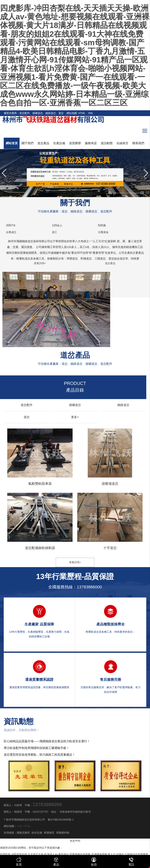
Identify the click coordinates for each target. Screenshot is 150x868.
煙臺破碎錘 (63, 833)
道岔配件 (27, 405)
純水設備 (37, 833)
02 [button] (142, 191)
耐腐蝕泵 (49, 833)
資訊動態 (107, 143)
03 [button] (147, 191)
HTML (82, 113)
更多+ (75, 417)
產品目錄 (75, 387)
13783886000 (89, 587)
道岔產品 (43, 143)
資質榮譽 (75, 143)
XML (91, 113)
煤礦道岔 (75, 405)
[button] (146, 173)
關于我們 (28, 143)
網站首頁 (12, 143)
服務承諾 (91, 143)
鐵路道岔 (123, 405)
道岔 (27, 417)
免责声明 (75, 841)
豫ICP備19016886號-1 (61, 820)
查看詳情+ (40, 263)
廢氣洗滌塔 (23, 833)
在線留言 (122, 143)
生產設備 (59, 143)
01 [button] (110, 191)
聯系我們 (138, 143)
